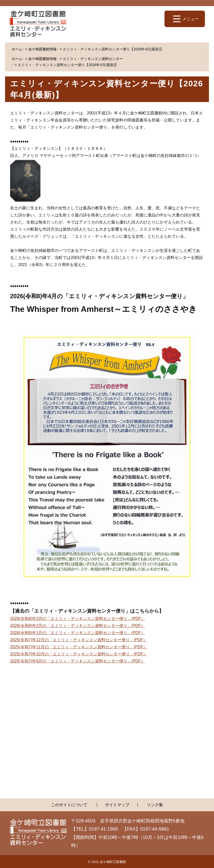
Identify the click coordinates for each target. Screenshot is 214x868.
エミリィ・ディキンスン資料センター (93, 59)
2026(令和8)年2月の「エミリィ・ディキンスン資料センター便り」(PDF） (77, 626)
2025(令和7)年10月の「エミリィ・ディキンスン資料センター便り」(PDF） (79, 654)
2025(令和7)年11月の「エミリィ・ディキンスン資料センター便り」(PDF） (79, 647)
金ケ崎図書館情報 (42, 49)
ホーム (17, 49)
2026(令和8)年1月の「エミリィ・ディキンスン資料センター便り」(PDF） (77, 633)
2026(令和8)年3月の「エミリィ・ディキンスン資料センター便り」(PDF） (77, 619)
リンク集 (155, 805)
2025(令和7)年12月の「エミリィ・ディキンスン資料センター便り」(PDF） (79, 640)
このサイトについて (69, 805)
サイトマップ (117, 805)
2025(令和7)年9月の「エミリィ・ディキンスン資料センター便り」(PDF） (77, 661)
